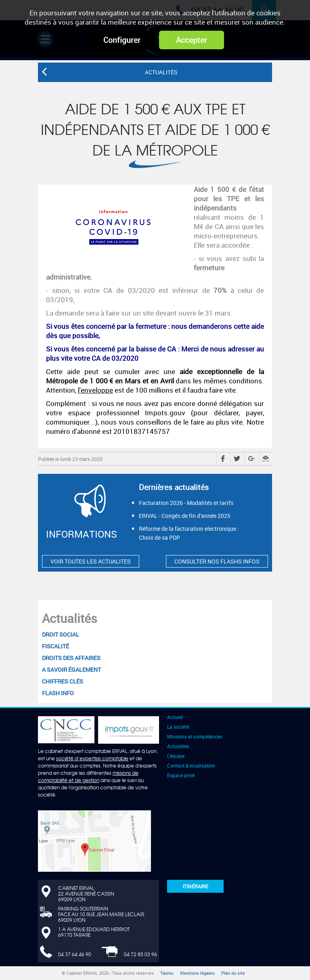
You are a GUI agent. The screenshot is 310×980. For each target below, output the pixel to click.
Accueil (175, 717)
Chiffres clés (63, 681)
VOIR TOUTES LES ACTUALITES (91, 561)
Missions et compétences (195, 736)
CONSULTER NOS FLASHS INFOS (217, 561)
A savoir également (71, 670)
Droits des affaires (71, 658)
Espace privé (181, 775)
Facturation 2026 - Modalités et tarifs (186, 503)
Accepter (192, 40)
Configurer (122, 40)
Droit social (61, 634)
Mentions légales (197, 973)
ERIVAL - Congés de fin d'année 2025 (185, 516)
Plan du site (233, 973)
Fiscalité (56, 646)
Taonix (167, 973)
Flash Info (58, 693)
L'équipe (176, 756)
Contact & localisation (191, 765)
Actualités (70, 618)
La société (178, 727)
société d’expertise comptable (92, 758)
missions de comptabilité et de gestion (88, 776)
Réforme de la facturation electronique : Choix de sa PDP (189, 533)
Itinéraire (196, 886)
